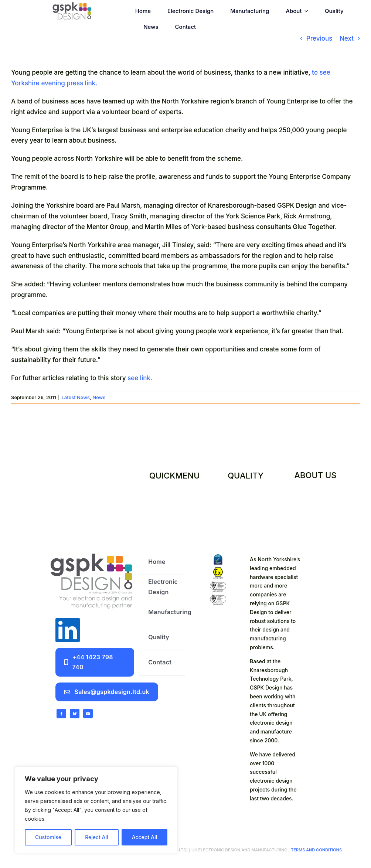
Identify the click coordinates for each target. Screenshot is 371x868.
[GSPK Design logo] (91, 553)
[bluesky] (75, 714)
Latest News (76, 397)
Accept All (144, 837)
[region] (96, 810)
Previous (319, 38)
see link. (140, 378)
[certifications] (218, 557)
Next (347, 38)
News (99, 397)
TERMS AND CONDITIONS (316, 850)
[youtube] (88, 714)
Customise (48, 837)
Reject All (96, 837)
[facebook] (61, 714)
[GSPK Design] (72, 5)
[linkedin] (68, 630)
